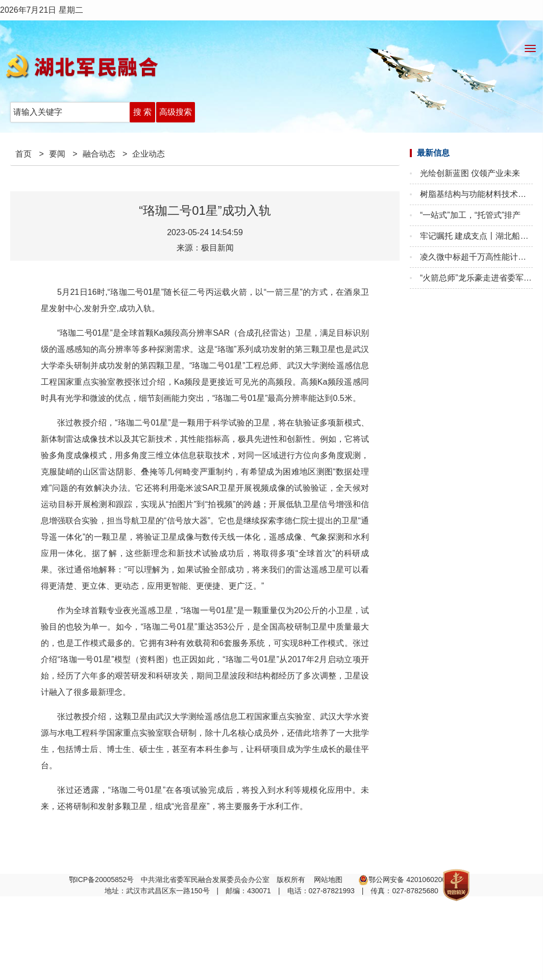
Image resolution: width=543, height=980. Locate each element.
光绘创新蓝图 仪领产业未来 (470, 173)
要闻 (57, 154)
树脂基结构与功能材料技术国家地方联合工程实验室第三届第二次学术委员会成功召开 (476, 194)
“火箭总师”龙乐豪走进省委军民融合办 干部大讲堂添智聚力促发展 (476, 278)
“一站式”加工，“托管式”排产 (470, 215)
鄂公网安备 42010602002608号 (414, 880)
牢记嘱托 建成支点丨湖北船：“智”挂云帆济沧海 (476, 236)
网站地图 (329, 880)
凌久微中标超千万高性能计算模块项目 (476, 257)
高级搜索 (176, 112)
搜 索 (142, 112)
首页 (23, 154)
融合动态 (99, 154)
